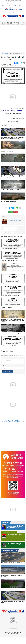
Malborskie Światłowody (13, 628)
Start (3, 53)
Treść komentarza (6, 358)
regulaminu (18, 354)
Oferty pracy (13, 417)
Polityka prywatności (13, 623)
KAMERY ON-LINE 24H (18, 23)
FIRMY (5, 23)
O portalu (13, 621)
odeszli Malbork (5, 230)
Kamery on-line (13, 624)
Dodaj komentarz (7, 371)
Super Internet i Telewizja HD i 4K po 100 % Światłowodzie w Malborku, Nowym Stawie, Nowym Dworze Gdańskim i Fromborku (13, 422)
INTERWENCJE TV (14, 23)
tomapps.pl (16, 635)
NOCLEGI (11, 23)
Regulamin (13, 622)
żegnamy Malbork (12, 230)
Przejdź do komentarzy (13, 121)
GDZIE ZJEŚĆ (8, 23)
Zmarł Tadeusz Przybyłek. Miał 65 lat (11, 228)
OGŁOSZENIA (2, 23)
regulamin (15, 355)
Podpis (3, 366)
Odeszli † (20, 66)
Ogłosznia (13, 617)
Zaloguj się (14, 6)
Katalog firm (13, 618)
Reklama (4, 6)
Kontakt (8, 6)
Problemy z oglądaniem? (13, 625)
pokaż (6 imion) (15, 2)
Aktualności (7, 53)
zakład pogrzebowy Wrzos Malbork (8, 232)
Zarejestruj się (20, 6)
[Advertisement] (13, 38)
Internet (13, 619)
